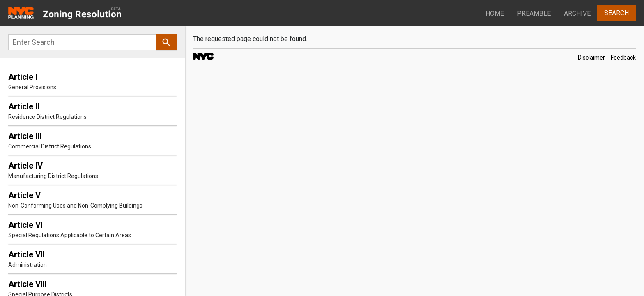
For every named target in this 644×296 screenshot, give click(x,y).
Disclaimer (591, 58)
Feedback (623, 58)
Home (495, 13)
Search (616, 13)
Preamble (534, 13)
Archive (577, 13)
